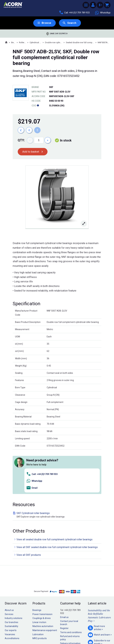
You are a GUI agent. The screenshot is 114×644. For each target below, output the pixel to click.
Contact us (89, 635)
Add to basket (31, 152)
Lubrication (38, 590)
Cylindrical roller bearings (35, 43)
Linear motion (39, 578)
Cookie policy (60, 633)
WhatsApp (103, 13)
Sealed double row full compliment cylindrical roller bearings (80, 43)
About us (9, 566)
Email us (64, 573)
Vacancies (10, 590)
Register (64, 584)
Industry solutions (14, 574)
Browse (46, 23)
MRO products (40, 594)
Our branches (11, 578)
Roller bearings (22, 43)
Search (72, 23)
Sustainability (11, 582)
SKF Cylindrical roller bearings (58, 471)
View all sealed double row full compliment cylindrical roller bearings (54, 495)
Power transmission (42, 570)
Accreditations (12, 594)
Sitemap (36, 633)
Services (9, 570)
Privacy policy (47, 633)
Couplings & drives (42, 574)
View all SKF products (29, 511)
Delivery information (70, 599)
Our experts (11, 586)
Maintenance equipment (45, 586)
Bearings (13, 43)
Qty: (21, 140)
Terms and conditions (71, 588)
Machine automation (43, 582)
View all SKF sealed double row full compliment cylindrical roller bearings (57, 503)
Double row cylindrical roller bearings (54, 43)
